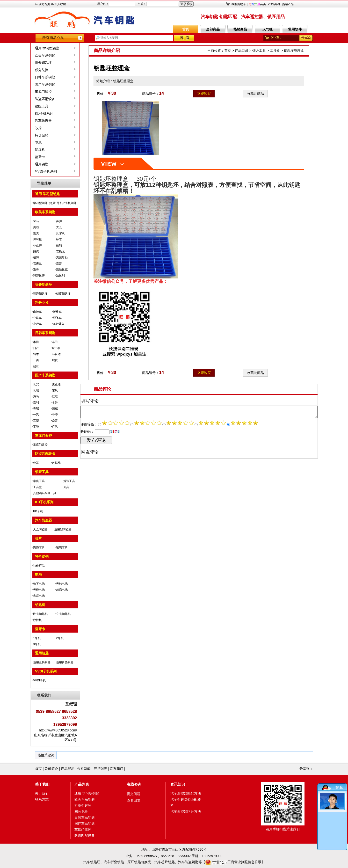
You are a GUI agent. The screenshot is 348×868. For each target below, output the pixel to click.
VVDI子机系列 (31, 171)
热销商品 (240, 29)
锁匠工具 (27, 106)
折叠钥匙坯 (29, 63)
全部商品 (213, 29)
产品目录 (242, 51)
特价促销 (27, 135)
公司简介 (51, 769)
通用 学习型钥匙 (33, 48)
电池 (24, 142)
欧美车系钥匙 (30, 55)
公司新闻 (84, 769)
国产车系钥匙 (30, 84)
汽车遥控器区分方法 (186, 811)
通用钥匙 (27, 164)
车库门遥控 (29, 92)
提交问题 (134, 794)
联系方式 (42, 799)
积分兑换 (27, 70)
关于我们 (42, 784)
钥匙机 (25, 150)
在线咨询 (274, 4)
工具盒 (275, 51)
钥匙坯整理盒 (294, 51)
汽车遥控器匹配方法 (186, 793)
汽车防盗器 (29, 121)
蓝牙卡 (25, 157)
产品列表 (100, 769)
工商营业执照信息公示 (233, 862)
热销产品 (288, 4)
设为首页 (44, 4)
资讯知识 (178, 784)
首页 (186, 29)
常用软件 (295, 29)
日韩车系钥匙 (30, 77)
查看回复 (134, 800)
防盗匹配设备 (30, 99)
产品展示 (68, 769)
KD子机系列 (29, 113)
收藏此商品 (255, 94)
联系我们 (116, 769)
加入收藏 (60, 4)
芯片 (24, 128)
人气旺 (268, 29)
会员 (257, 4)
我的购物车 (239, 4)
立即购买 (204, 94)
